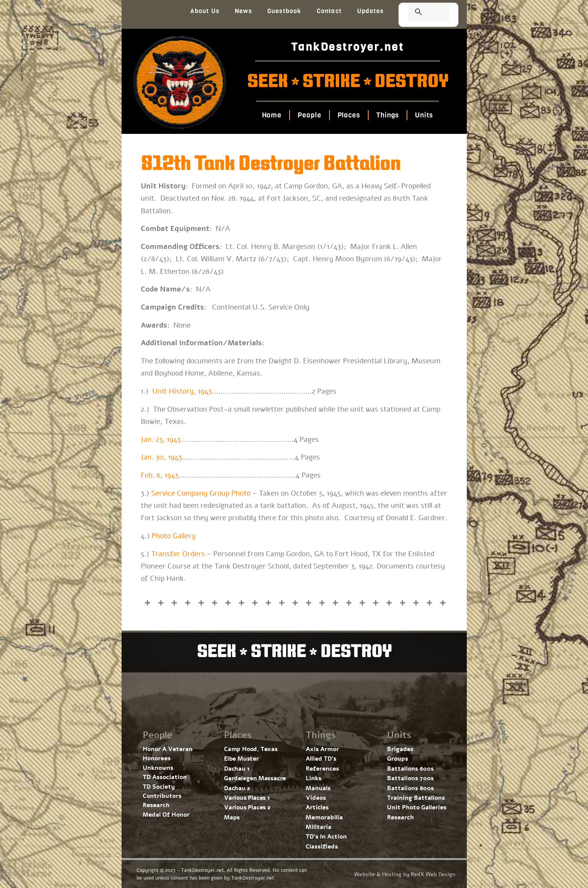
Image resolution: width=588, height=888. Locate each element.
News (243, 11)
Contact (329, 11)
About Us (205, 11)
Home (272, 115)
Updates (370, 11)
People (309, 115)
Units (424, 115)
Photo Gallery (174, 536)
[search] (419, 13)
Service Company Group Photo (201, 493)
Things (388, 115)
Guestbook (284, 11)
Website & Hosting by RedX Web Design (405, 874)
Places (349, 115)
